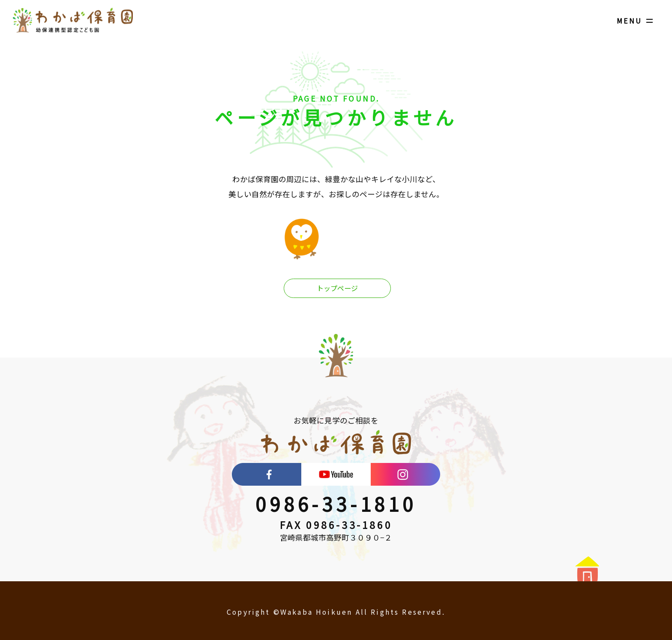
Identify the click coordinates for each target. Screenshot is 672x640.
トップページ (337, 289)
